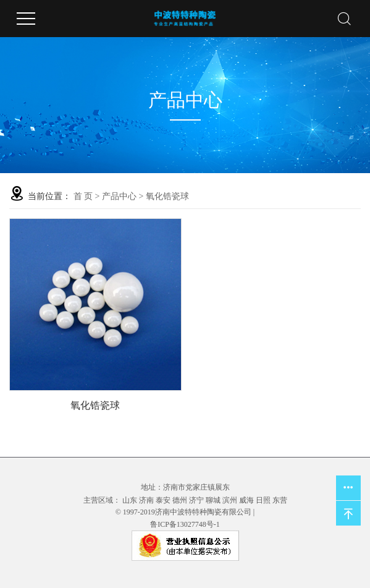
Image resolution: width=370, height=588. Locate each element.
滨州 (230, 500)
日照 (263, 500)
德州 (180, 500)
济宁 (196, 500)
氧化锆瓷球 (167, 196)
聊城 (213, 500)
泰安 (163, 500)
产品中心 (119, 196)
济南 (146, 500)
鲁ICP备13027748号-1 (185, 524)
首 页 (83, 196)
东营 (280, 500)
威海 (246, 500)
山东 (130, 500)
